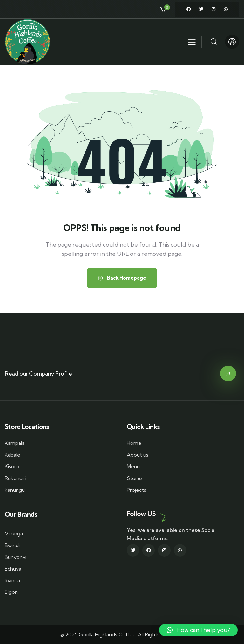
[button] (198, 630)
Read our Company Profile (38, 373)
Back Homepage (122, 278)
